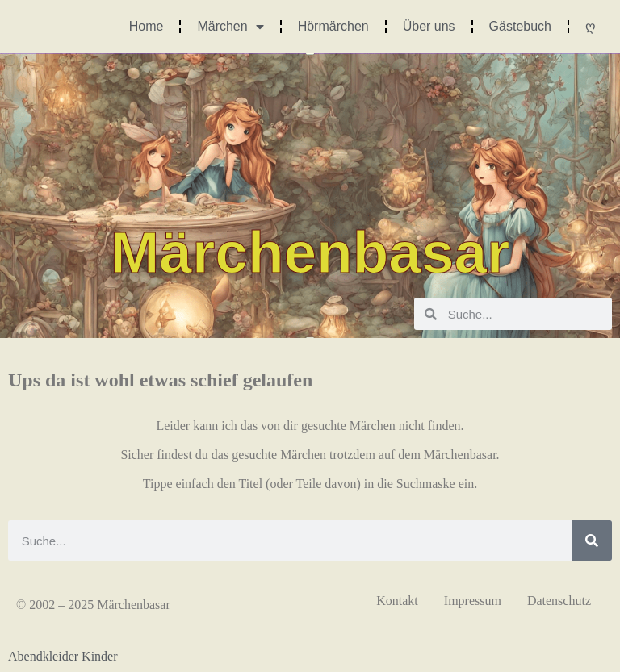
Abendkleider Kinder (63, 656)
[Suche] (592, 541)
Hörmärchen (333, 26)
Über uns (429, 26)
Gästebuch (520, 26)
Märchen (230, 27)
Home (147, 26)
